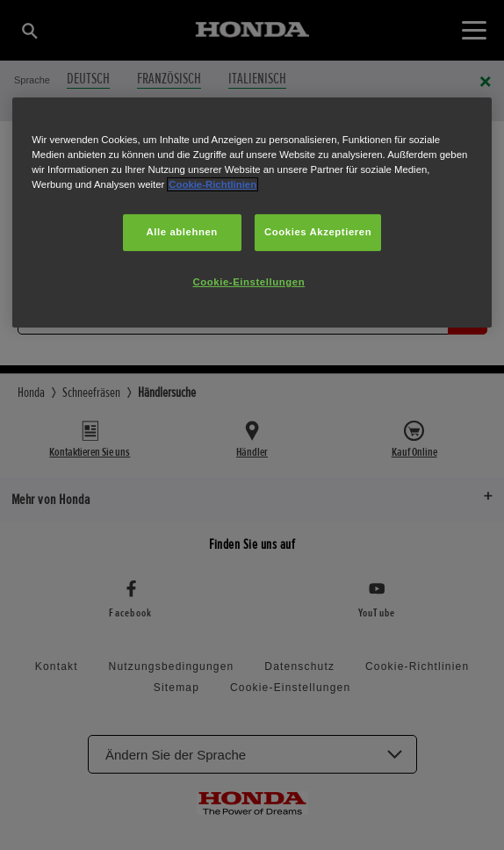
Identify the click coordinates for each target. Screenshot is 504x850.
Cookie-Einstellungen (248, 282)
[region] (252, 212)
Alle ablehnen (182, 232)
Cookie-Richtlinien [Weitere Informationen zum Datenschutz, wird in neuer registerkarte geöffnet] (212, 184)
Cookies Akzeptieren (318, 232)
